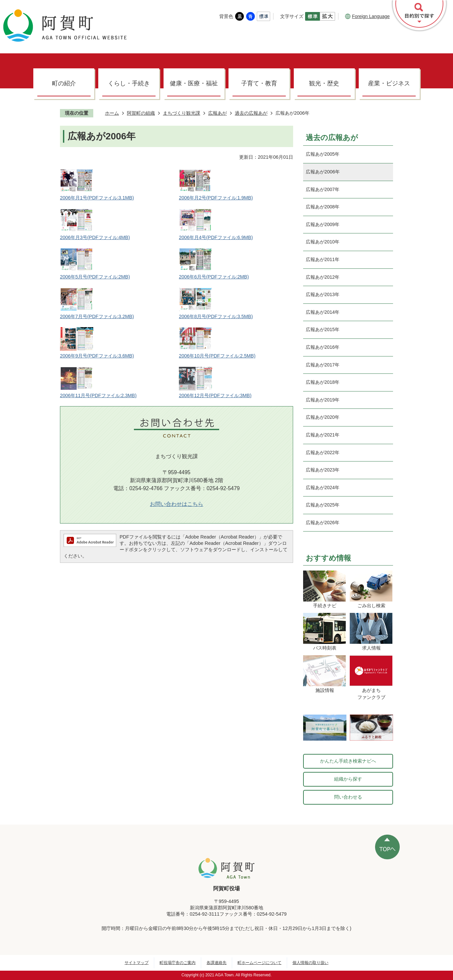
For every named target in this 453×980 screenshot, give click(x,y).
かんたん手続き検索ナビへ (348, 761)
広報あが (218, 113)
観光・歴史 (324, 83)
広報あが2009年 (323, 224)
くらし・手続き (129, 83)
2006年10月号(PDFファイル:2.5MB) (217, 356)
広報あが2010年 (323, 242)
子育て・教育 (259, 83)
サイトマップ (137, 963)
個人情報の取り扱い (310, 963)
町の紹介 (64, 83)
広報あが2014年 (323, 312)
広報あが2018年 (323, 382)
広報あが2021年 (323, 435)
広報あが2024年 (323, 487)
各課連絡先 (217, 963)
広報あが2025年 (323, 505)
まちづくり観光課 (182, 113)
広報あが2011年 (323, 259)
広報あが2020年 (323, 417)
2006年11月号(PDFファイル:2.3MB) (98, 395)
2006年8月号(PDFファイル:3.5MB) (216, 316)
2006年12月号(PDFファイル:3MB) (215, 395)
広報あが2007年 (323, 189)
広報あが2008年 (323, 207)
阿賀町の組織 (141, 113)
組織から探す (348, 779)
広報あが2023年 (323, 470)
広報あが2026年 (323, 523)
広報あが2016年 (323, 347)
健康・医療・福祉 (194, 83)
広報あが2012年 (323, 277)
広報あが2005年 (323, 154)
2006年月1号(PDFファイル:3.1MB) (97, 198)
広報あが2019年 (323, 400)
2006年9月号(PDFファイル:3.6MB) (97, 356)
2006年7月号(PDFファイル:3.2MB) (97, 316)
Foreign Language (367, 16)
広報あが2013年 (323, 294)
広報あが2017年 (323, 365)
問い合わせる (348, 797)
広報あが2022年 (323, 452)
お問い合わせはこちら (177, 504)
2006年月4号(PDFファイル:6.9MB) (216, 237)
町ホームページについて (259, 963)
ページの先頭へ (387, 847)
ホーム (112, 113)
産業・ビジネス (389, 83)
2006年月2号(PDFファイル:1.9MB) (216, 198)
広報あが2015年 (323, 329)
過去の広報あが (251, 113)
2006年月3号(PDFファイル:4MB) (95, 237)
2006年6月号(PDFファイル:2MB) (214, 277)
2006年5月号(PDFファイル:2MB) (95, 277)
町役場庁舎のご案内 (178, 963)
